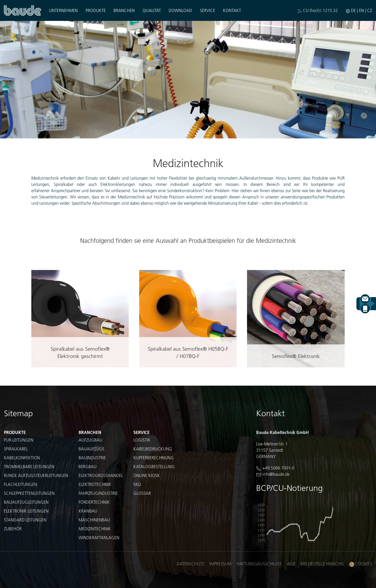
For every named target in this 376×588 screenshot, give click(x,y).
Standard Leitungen (25, 520)
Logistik (142, 440)
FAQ (137, 484)
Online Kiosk (147, 475)
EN (362, 10)
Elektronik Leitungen (26, 511)
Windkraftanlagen (99, 537)
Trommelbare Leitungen (29, 466)
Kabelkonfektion (22, 458)
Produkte (96, 10)
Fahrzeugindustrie (98, 493)
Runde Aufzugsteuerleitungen (36, 475)
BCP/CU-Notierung (289, 488)
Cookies (361, 564)
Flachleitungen (20, 484)
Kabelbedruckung (153, 449)
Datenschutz (190, 564)
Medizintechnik (95, 529)
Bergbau (88, 466)
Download (180, 10)
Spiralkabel (16, 449)
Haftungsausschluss (259, 564)
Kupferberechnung (154, 458)
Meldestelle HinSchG (322, 564)
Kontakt (232, 10)
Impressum (220, 564)
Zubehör (13, 529)
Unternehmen (63, 10)
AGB (291, 564)
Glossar (142, 493)
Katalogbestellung (154, 466)
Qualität (152, 10)
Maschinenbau (94, 520)
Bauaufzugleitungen (26, 502)
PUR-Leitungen (19, 440)
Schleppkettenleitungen (29, 493)
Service (208, 10)
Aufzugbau (90, 440)
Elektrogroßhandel (101, 475)
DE (353, 10)
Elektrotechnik (95, 484)
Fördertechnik (94, 502)
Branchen (124, 10)
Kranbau (88, 511)
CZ (370, 10)
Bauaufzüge (92, 449)
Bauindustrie (92, 458)
